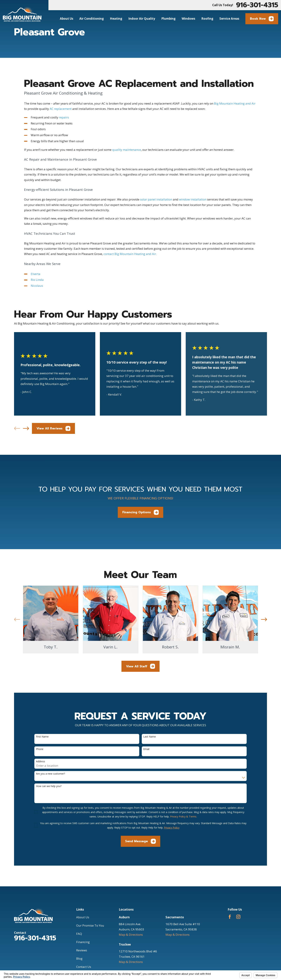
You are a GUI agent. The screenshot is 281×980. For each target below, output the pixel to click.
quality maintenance (127, 150)
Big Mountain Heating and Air (235, 103)
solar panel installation (156, 199)
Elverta (36, 274)
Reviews (82, 950)
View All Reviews (54, 428)
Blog (79, 958)
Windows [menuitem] (188, 19)
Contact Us (84, 967)
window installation (193, 199)
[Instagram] (238, 917)
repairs (64, 117)
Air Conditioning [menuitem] (92, 19)
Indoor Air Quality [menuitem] (142, 19)
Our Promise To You (90, 925)
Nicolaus (37, 286)
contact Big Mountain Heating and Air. (130, 254)
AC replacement (61, 109)
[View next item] (26, 428)
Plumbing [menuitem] (168, 19)
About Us (83, 917)
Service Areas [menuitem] (229, 19)
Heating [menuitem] (116, 19)
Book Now (262, 19)
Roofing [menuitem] (207, 19)
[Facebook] (230, 917)
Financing (83, 942)
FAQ (79, 934)
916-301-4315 (257, 5)
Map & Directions (131, 935)
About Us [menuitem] (67, 19)
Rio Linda (37, 280)
